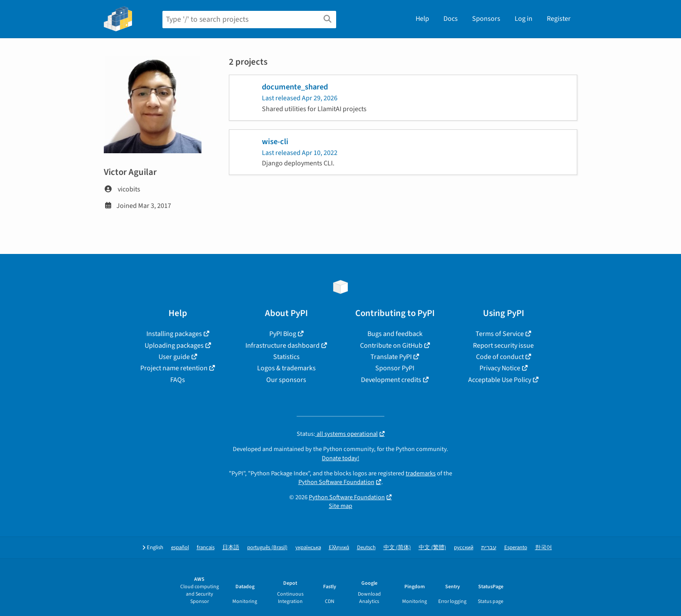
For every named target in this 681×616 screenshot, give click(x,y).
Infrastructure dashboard (283, 346)
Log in (524, 19)
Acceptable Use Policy (500, 380)
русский (464, 548)
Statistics (286, 357)
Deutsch (366, 548)
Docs (451, 19)
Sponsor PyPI (395, 368)
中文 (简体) (397, 548)
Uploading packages (174, 346)
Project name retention (174, 368)
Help (422, 19)
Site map (340, 506)
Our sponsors (286, 380)
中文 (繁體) (432, 548)
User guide (174, 357)
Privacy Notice (500, 368)
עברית (489, 548)
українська (308, 548)
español (180, 548)
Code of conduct (500, 357)
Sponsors (486, 19)
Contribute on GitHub (391, 346)
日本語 (231, 548)
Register (559, 19)
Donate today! (340, 458)
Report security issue (503, 346)
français (206, 548)
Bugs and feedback (395, 334)
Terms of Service (500, 334)
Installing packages (174, 334)
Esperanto (516, 548)
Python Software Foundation (336, 482)
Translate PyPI (391, 357)
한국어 (544, 548)
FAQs (178, 380)
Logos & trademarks (286, 368)
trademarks (421, 473)
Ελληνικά (339, 548)
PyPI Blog (283, 334)
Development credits (391, 380)
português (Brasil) (267, 548)
